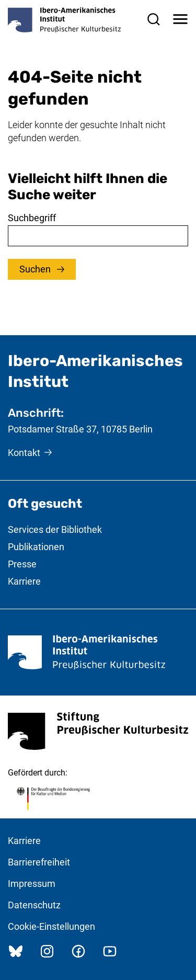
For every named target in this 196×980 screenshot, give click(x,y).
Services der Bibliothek (55, 529)
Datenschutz (34, 905)
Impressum (32, 884)
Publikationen (36, 547)
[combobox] (98, 236)
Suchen (36, 269)
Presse (22, 564)
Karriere (24, 581)
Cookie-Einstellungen (51, 926)
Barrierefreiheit (39, 862)
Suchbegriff (32, 218)
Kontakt (24, 453)
